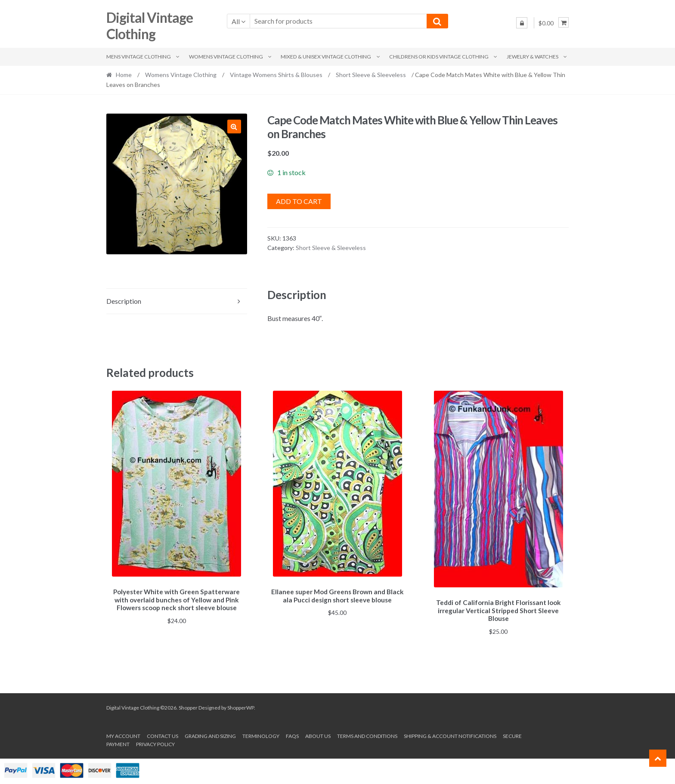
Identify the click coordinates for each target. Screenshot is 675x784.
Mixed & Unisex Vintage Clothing (326, 57)
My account (123, 735)
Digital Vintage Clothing (150, 26)
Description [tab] (124, 301)
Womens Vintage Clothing (226, 57)
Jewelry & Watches (533, 57)
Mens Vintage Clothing (139, 57)
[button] (234, 127)
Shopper (188, 706)
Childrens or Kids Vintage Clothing (439, 57)
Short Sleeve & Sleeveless (371, 75)
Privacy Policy (155, 743)
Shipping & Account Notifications (450, 735)
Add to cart (299, 201)
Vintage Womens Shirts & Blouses (276, 75)
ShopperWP (241, 706)
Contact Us (163, 735)
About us (318, 735)
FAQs (292, 735)
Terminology (261, 735)
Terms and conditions (367, 735)
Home (124, 75)
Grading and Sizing (210, 735)
